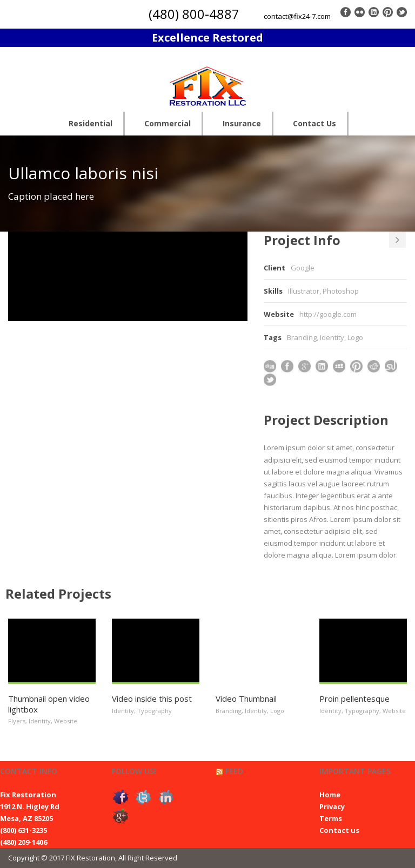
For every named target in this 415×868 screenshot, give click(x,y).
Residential (91, 123)
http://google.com (328, 314)
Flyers (17, 721)
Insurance (242, 123)
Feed (234, 771)
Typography (155, 711)
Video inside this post (152, 699)
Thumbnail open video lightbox (49, 704)
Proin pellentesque (354, 699)
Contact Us (314, 123)
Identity (332, 337)
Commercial (168, 123)
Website (66, 721)
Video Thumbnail (246, 699)
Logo (355, 337)
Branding (302, 337)
